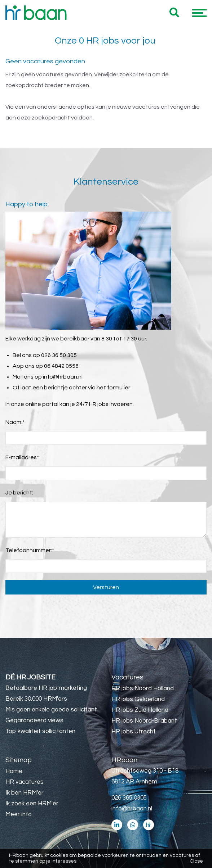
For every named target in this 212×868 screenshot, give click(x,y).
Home (14, 771)
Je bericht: (19, 493)
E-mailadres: (23, 457)
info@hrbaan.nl (63, 377)
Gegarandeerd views (34, 720)
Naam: (15, 422)
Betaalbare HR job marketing (46, 688)
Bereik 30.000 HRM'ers (36, 699)
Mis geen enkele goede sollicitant (51, 710)
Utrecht (41, 808)
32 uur (39, 818)
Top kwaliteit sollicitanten (40, 731)
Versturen (106, 587)
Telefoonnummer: (30, 550)
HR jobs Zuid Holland (140, 710)
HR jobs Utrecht (134, 732)
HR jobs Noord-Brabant (144, 721)
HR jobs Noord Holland (143, 688)
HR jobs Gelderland (138, 699)
